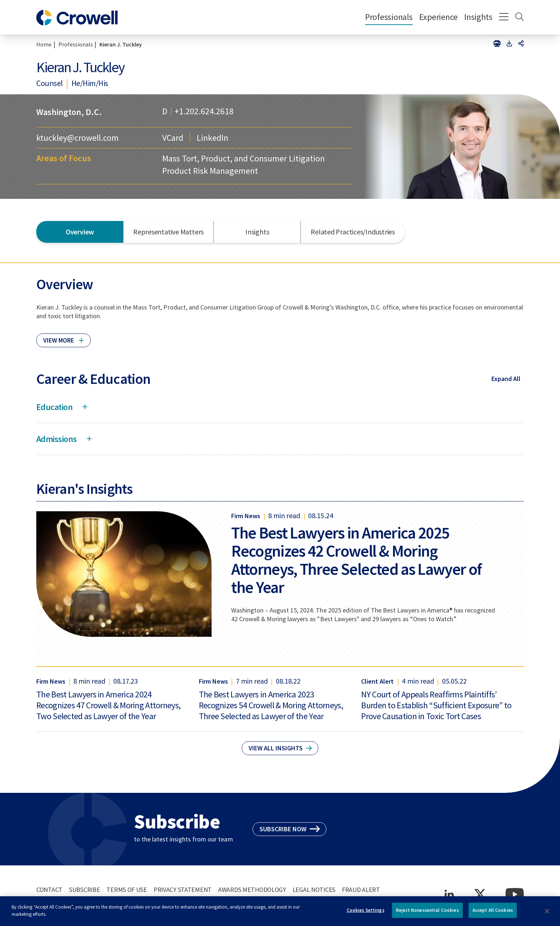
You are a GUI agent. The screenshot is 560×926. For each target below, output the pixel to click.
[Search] (520, 17)
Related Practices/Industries (353, 232)
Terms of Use (127, 890)
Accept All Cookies (493, 913)
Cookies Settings (365, 913)
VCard (173, 138)
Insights (478, 17)
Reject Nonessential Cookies (427, 913)
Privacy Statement (183, 890)
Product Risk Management (210, 171)
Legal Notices (314, 890)
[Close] (547, 914)
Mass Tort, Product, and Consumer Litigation (243, 158)
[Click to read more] (64, 337)
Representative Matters (168, 232)
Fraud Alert (361, 890)
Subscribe (84, 890)
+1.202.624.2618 (204, 111)
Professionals (389, 17)
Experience (438, 17)
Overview (80, 232)
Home (44, 44)
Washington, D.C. (69, 112)
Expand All (506, 379)
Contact (49, 890)
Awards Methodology (252, 890)
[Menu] (504, 17)
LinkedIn (212, 138)
